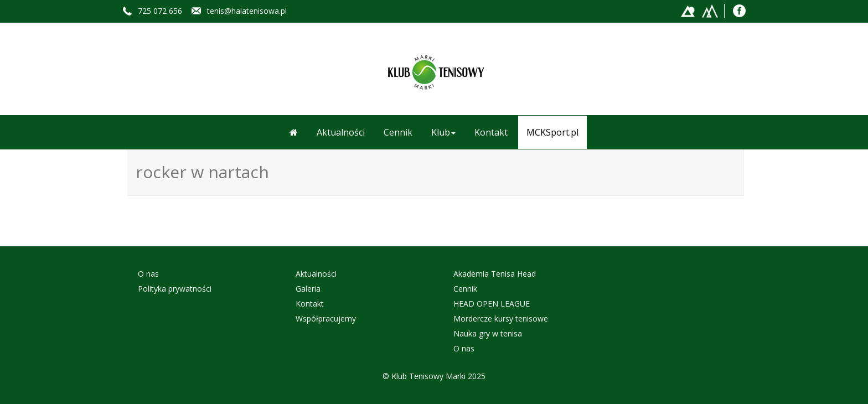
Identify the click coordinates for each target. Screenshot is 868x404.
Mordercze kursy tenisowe (501, 318)
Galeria (308, 289)
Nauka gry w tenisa (488, 333)
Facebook (740, 10)
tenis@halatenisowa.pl (247, 11)
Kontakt (491, 132)
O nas (148, 274)
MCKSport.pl (552, 132)
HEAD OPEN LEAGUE (492, 304)
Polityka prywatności (175, 289)
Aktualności (341, 132)
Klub (443, 132)
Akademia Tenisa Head (495, 274)
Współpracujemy (326, 318)
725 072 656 (160, 11)
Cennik (398, 132)
